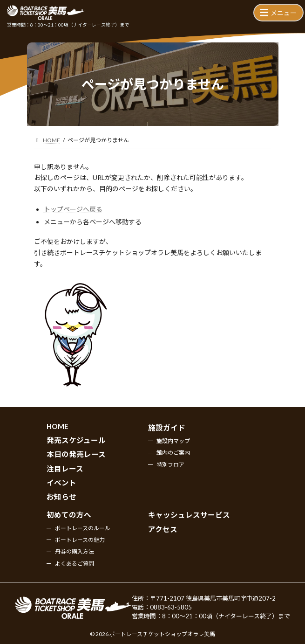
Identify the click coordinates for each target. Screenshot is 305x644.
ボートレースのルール (83, 528)
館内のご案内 (173, 453)
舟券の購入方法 (75, 552)
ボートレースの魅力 (80, 540)
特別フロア (170, 465)
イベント (61, 483)
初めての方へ (69, 515)
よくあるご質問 (75, 564)
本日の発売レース (76, 455)
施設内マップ (173, 441)
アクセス (163, 529)
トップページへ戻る (73, 209)
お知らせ (61, 497)
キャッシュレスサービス (189, 515)
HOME (58, 427)
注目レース (65, 469)
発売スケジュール (76, 440)
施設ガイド (167, 428)
